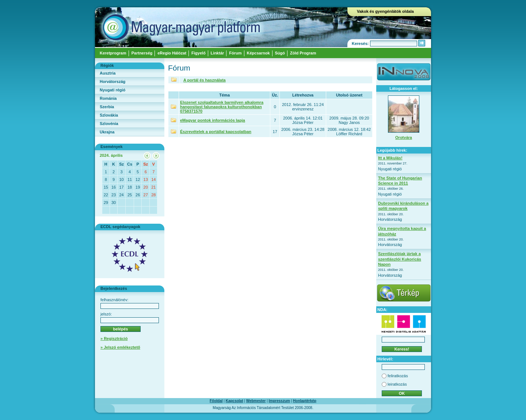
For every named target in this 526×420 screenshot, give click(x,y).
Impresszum (279, 401)
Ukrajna (107, 132)
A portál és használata (205, 80)
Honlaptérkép (305, 401)
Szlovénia (109, 124)
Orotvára (404, 137)
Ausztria (108, 73)
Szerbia (107, 107)
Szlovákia (109, 115)
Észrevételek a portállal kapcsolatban (216, 132)
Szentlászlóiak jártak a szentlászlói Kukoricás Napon (400, 259)
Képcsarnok (258, 53)
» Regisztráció (114, 338)
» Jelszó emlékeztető (120, 347)
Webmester (256, 401)
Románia (108, 98)
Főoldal (216, 401)
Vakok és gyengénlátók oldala (385, 11)
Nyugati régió (113, 90)
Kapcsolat (235, 401)
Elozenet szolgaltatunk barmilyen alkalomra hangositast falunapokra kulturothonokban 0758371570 (222, 107)
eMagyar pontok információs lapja (213, 120)
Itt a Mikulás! (390, 158)
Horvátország (113, 82)
